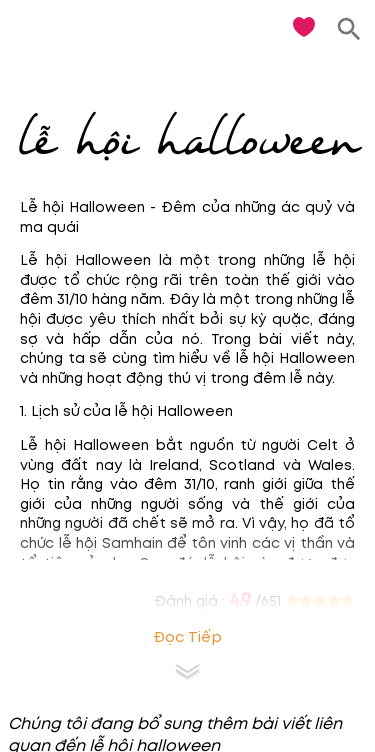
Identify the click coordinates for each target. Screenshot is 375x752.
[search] (349, 29)
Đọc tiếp (187, 637)
